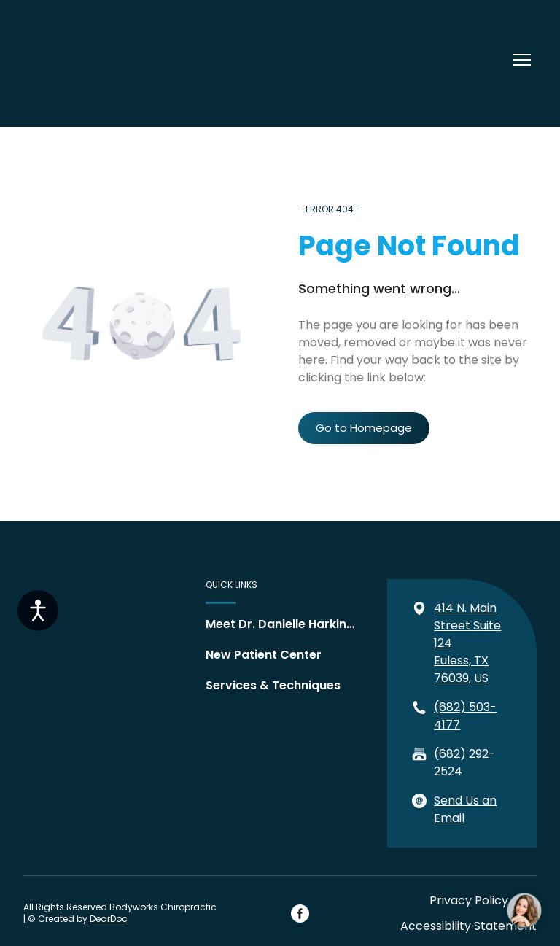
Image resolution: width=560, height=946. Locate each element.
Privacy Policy (469, 900)
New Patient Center (264, 655)
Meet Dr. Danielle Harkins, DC (283, 624)
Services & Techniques (273, 685)
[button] (364, 428)
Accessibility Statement (468, 926)
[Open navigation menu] (522, 60)
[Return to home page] (70, 60)
